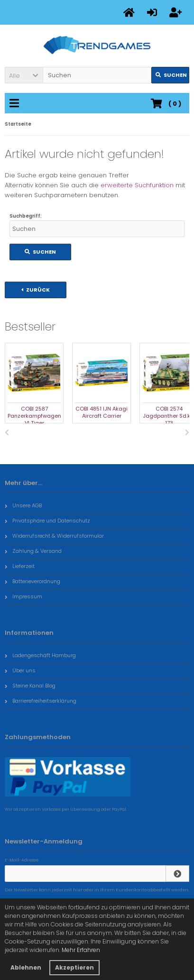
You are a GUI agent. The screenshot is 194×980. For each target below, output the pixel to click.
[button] (24, 75)
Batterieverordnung (32, 581)
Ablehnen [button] (26, 967)
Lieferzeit (20, 566)
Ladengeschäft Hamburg (40, 655)
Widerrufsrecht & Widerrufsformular (54, 536)
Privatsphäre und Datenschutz (47, 521)
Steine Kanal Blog (30, 686)
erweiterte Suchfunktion (137, 185)
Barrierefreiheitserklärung (41, 701)
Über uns (20, 670)
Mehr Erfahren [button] (81, 950)
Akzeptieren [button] (74, 967)
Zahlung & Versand (33, 551)
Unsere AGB (23, 505)
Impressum (23, 596)
